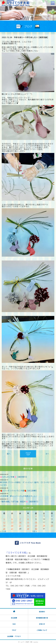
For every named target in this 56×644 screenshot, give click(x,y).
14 (20, 522)
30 (36, 529)
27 (12, 529)
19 (4, 526)
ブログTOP (28, 454)
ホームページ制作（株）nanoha (28, 642)
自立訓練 (14, 618)
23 (36, 526)
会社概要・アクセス (14, 636)
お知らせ (42, 624)
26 (4, 529)
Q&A (14, 624)
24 (44, 526)
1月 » (35, 531)
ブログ (14, 630)
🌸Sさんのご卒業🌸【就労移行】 (14, 477)
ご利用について (42, 630)
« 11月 (3, 531)
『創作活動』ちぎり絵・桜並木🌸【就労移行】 (20, 502)
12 (4, 522)
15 (28, 522)
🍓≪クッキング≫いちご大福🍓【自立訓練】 (19, 491)
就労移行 (42, 612)
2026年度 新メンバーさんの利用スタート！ (19, 496)
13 (12, 522)
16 (36, 522)
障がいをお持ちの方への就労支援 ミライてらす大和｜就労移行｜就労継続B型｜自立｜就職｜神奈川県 (15, 3)
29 (28, 529)
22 (28, 526)
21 (20, 526)
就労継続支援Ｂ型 (42, 618)
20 (12, 526)
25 (52, 526)
